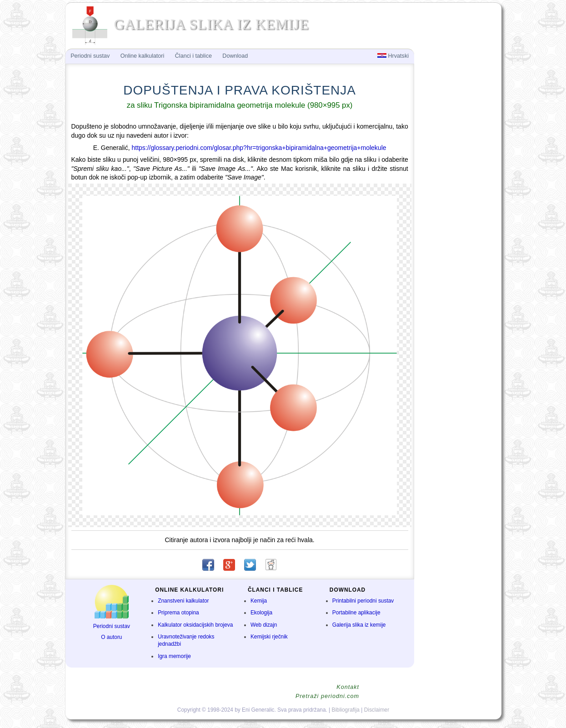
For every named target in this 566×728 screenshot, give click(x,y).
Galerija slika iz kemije (359, 625)
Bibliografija (346, 710)
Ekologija (261, 613)
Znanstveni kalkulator (183, 601)
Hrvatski (393, 56)
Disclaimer (377, 710)
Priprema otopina (178, 613)
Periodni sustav (112, 626)
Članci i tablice (193, 56)
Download (235, 56)
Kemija (259, 601)
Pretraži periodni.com (327, 696)
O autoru (111, 637)
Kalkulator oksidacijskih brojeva (195, 625)
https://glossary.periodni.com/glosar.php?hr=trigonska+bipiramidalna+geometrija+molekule (259, 148)
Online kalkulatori (143, 56)
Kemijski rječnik (269, 637)
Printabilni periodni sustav (363, 601)
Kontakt (348, 687)
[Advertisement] (457, 198)
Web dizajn (264, 625)
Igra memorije (174, 656)
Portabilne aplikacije (356, 613)
